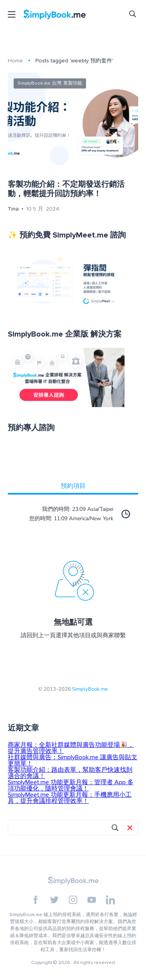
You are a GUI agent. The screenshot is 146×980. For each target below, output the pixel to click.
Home (15, 61)
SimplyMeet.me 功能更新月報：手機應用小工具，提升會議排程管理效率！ (70, 798)
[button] (130, 828)
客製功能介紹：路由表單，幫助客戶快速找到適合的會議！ (70, 773)
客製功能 (73, 83)
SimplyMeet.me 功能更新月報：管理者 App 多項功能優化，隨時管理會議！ (71, 785)
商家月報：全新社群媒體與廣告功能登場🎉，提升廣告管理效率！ (71, 748)
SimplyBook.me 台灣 (39, 83)
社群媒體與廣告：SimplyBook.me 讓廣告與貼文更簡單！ (73, 760)
